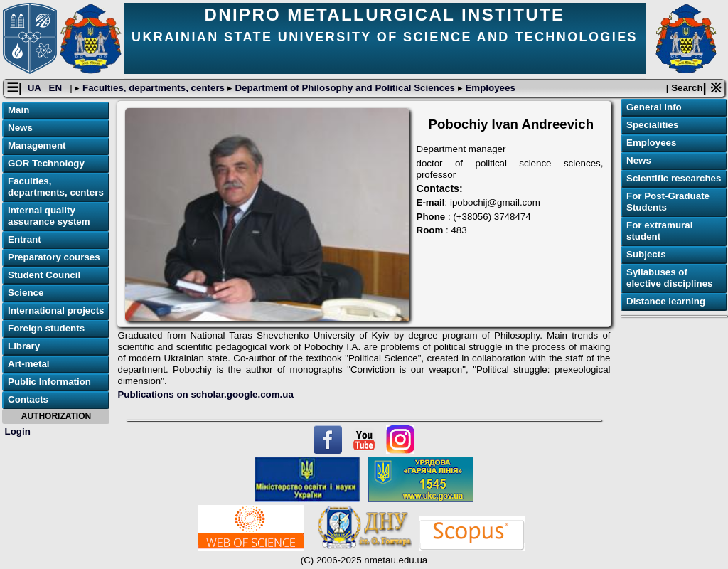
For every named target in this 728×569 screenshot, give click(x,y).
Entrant (25, 239)
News (20, 128)
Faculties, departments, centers (153, 88)
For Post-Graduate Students (668, 202)
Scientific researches (674, 178)
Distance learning (666, 301)
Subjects (646, 254)
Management (37, 145)
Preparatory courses (54, 257)
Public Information (49, 382)
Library (24, 346)
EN (57, 88)
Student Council (44, 275)
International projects (56, 310)
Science (26, 293)
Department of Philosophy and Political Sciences (345, 88)
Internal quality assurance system (49, 216)
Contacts (28, 399)
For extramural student (659, 231)
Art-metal (29, 364)
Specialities (652, 125)
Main (18, 110)
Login (18, 431)
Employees (489, 88)
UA (36, 88)
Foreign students (46, 328)
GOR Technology (46, 163)
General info (654, 107)
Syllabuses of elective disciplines (670, 278)
